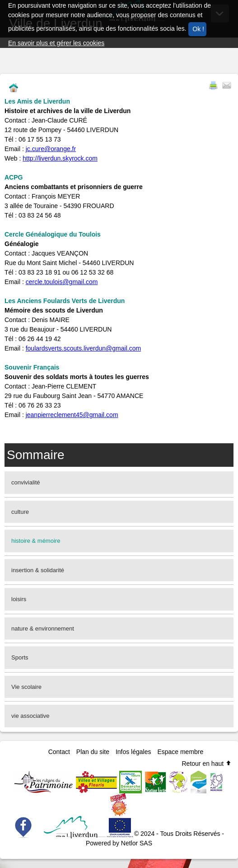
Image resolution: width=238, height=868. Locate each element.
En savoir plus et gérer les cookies (56, 43)
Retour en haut (207, 764)
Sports (20, 657)
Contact (59, 752)
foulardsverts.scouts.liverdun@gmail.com (83, 348)
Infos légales (133, 752)
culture (20, 512)
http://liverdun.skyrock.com (60, 158)
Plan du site (93, 752)
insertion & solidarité (38, 570)
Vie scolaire (26, 687)
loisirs (19, 599)
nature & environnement (43, 628)
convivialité (26, 482)
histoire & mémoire (36, 541)
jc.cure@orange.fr (51, 149)
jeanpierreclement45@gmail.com (72, 415)
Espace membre (180, 752)
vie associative (30, 716)
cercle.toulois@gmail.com (62, 282)
